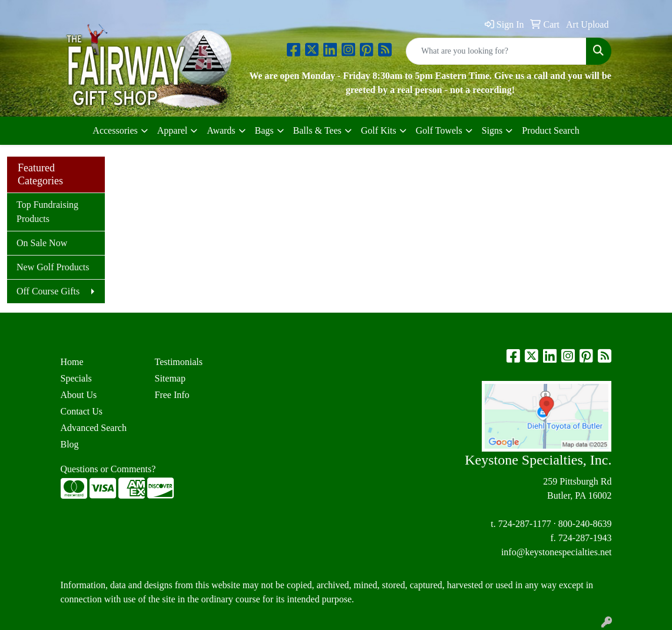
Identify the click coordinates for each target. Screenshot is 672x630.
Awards (221, 130)
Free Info (172, 395)
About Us (79, 395)
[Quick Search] (496, 51)
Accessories (115, 130)
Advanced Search (94, 428)
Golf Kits (379, 130)
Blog (70, 444)
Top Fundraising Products (47, 212)
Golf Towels (439, 130)
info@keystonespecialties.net (557, 552)
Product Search (550, 130)
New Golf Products (53, 267)
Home (72, 362)
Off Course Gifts (48, 291)
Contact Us (82, 411)
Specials (76, 378)
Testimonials (178, 362)
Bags (264, 130)
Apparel (173, 130)
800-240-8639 (585, 524)
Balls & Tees (317, 130)
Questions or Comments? (108, 469)
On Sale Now (42, 243)
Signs (492, 130)
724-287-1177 (525, 524)
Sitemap (170, 378)
